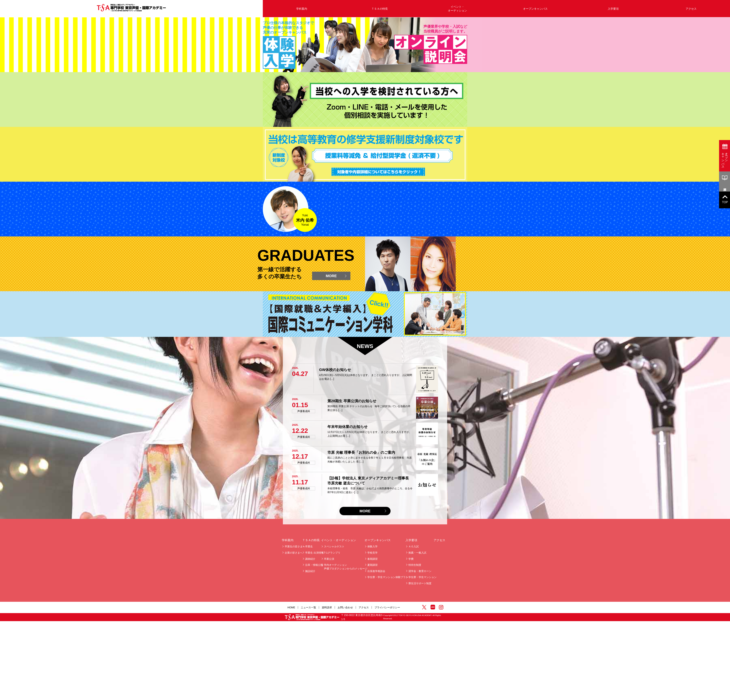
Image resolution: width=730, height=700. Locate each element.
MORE (331, 544)
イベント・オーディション (457, 9)
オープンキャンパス (535, 9)
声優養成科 (304, 679)
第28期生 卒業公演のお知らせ (352, 669)
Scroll (369, 271)
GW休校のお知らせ (335, 637)
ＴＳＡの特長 (380, 9)
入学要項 (613, 9)
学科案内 (302, 9)
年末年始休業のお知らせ (347, 694)
